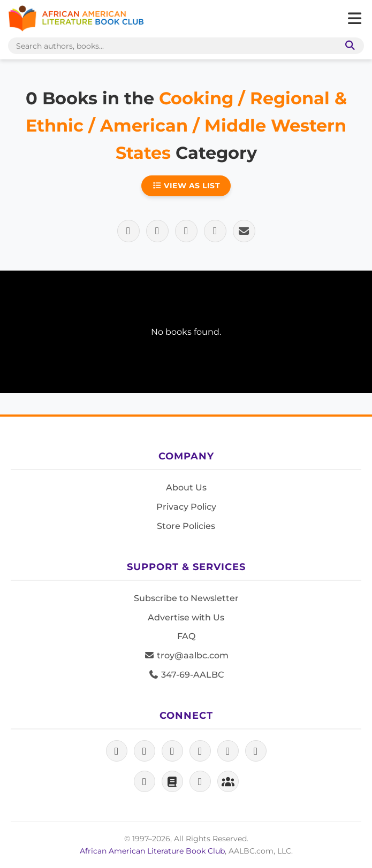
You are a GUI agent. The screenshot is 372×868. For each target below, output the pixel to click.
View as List (186, 186)
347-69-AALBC (186, 675)
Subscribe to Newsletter (186, 598)
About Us (186, 487)
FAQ (186, 636)
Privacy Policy (186, 507)
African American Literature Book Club (152, 851)
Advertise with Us (186, 617)
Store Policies (186, 526)
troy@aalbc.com (186, 655)
